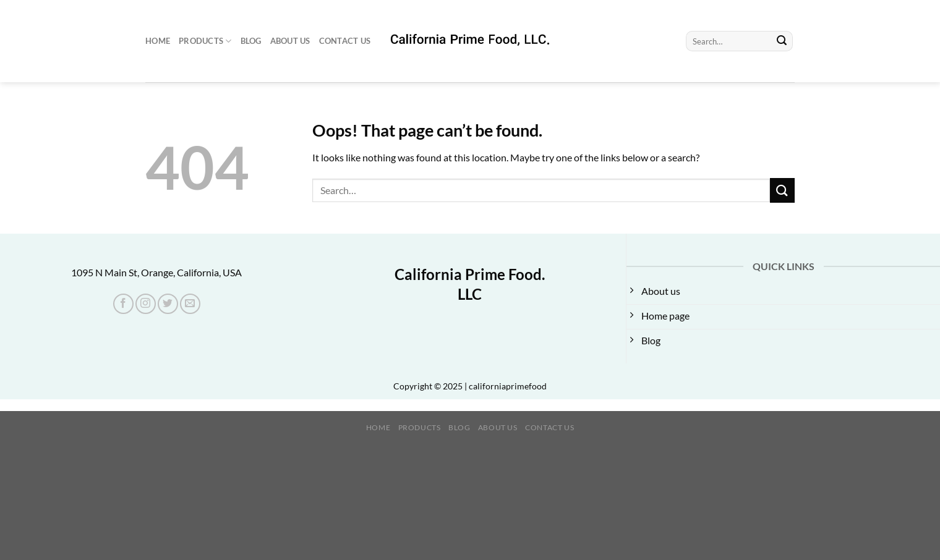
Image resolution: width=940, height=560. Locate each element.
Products (205, 41)
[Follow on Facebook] (123, 304)
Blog (251, 41)
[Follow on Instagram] (146, 304)
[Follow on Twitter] (168, 304)
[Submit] (782, 41)
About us (290, 41)
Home (158, 41)
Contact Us (345, 41)
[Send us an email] (190, 304)
